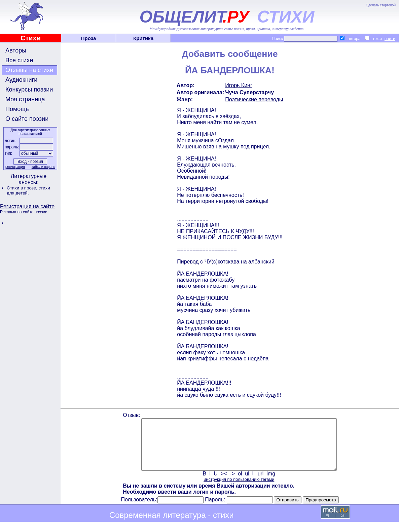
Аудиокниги (21, 80)
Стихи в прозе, (23, 188)
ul (247, 484)
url (261, 484)
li (253, 484)
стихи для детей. (28, 190)
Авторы (16, 50)
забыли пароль (43, 167)
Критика (143, 38)
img (271, 484)
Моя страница (25, 99)
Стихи (31, 38)
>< (224, 484)
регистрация (15, 167)
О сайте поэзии (27, 119)
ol (240, 484)
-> (232, 484)
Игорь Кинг (239, 85)
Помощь (17, 109)
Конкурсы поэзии (29, 90)
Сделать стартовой (381, 5)
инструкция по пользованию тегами (239, 489)
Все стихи (19, 60)
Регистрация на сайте (27, 206)
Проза (89, 38)
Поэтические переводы (254, 99)
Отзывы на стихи (29, 70)
